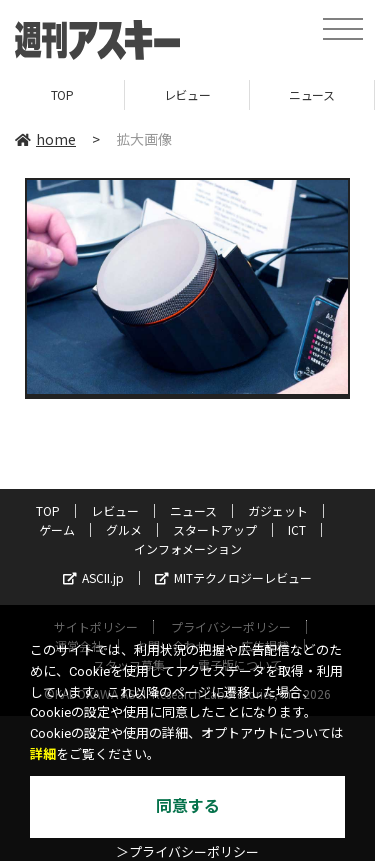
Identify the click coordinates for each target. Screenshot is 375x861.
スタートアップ (215, 529)
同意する (188, 806)
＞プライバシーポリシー (187, 852)
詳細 (43, 754)
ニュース (311, 94)
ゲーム (57, 529)
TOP (62, 94)
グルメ (124, 529)
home (45, 139)
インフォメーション (188, 548)
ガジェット (278, 510)
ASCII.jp (93, 577)
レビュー (187, 94)
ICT (297, 529)
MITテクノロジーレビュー (233, 577)
